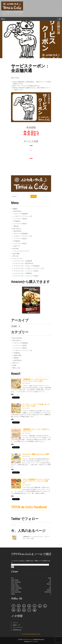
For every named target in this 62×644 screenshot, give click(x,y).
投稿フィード (17, 625)
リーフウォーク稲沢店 (20, 219)
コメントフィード (18, 627)
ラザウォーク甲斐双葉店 (21, 214)
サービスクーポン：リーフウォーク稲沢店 (26, 271)
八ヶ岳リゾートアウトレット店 (23, 216)
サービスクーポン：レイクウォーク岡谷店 (26, 276)
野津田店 (16, 358)
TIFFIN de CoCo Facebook (29, 507)
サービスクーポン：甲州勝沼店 (23, 273)
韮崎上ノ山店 (16, 368)
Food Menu (16, 249)
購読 (13, 567)
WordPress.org (17, 630)
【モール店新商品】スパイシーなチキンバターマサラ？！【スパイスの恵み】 (36, 481)
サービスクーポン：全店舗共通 (23, 261)
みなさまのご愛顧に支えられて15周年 (36, 454)
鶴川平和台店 (18, 211)
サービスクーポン (18, 258)
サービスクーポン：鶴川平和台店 (23, 263)
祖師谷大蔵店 (18, 355)
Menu (3, 19)
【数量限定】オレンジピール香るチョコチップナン (36, 430)
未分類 (14, 365)
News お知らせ (17, 229)
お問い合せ (16, 256)
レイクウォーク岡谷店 (20, 224)
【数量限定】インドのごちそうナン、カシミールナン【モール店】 (36, 380)
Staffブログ (17, 246)
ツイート (14, 525)
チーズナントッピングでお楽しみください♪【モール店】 (36, 405)
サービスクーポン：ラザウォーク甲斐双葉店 (27, 266)
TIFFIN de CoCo (27, 639)
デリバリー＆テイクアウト (21, 251)
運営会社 (16, 226)
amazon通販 (16, 253)
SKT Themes (34, 641)
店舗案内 (15, 209)
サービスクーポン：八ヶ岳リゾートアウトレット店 (29, 268)
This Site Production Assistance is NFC (31, 634)
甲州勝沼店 (17, 221)
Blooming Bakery (17, 338)
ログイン (15, 623)
